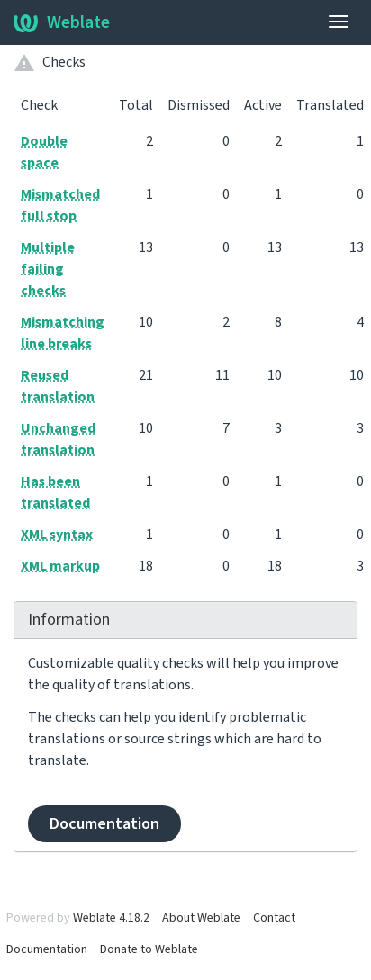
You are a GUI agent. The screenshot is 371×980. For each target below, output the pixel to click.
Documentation (104, 824)
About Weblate (201, 918)
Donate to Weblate (149, 949)
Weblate (62, 22)
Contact (274, 918)
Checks (64, 62)
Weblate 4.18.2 (111, 918)
